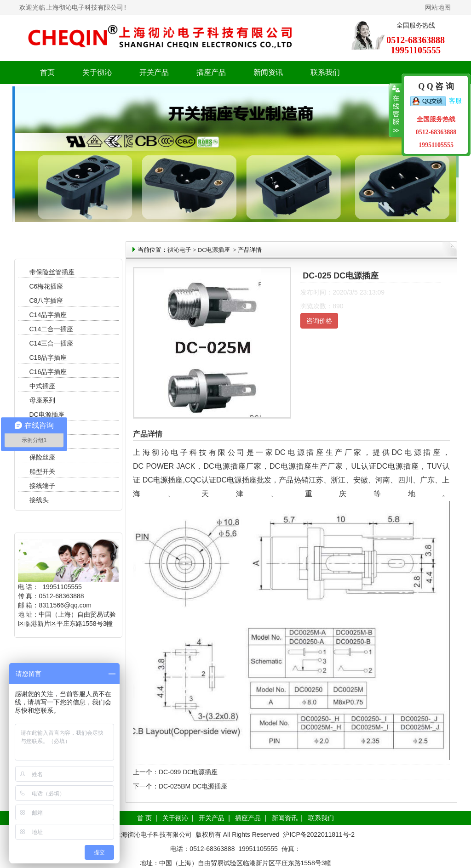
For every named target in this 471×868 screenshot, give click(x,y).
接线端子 (42, 486)
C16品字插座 (48, 372)
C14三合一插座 (52, 343)
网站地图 (438, 7)
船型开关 (42, 471)
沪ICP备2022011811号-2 (319, 834)
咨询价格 (319, 321)
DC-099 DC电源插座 (188, 772)
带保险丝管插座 (53, 272)
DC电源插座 (48, 414)
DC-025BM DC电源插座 (193, 786)
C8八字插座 (46, 301)
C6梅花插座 (46, 286)
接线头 (39, 500)
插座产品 (248, 818)
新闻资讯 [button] (268, 72)
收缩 (395, 110)
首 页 (144, 818)
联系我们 (325, 72)
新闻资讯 (285, 818)
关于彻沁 (97, 72)
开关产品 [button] (154, 72)
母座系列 (42, 400)
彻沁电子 (179, 250)
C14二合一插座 (52, 329)
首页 (47, 72)
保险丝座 (42, 457)
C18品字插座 (48, 357)
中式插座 (42, 386)
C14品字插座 (48, 315)
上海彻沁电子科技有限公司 (85, 7)
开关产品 (212, 818)
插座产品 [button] (211, 72)
